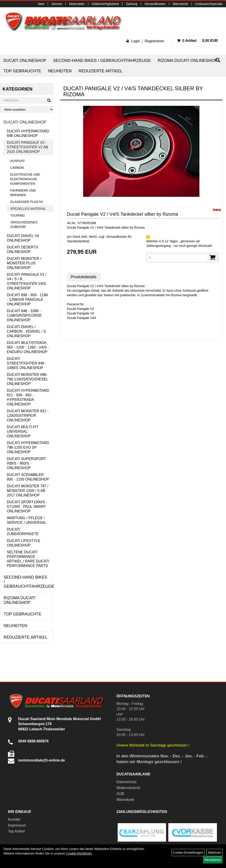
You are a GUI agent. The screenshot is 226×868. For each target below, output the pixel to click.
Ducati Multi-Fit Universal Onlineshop (23, 431)
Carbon (17, 168)
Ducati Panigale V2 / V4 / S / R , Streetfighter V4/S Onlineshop (27, 281)
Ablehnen (215, 853)
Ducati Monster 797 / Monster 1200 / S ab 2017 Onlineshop (28, 491)
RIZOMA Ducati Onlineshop (188, 61)
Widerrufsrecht (128, 788)
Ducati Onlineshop (25, 61)
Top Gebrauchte (22, 71)
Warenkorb (180, 4)
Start (41, 4)
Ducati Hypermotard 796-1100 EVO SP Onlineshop (28, 447)
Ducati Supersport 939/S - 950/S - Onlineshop (26, 463)
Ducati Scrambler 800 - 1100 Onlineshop (28, 477)
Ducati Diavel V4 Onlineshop (23, 238)
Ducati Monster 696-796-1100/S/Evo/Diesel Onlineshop (27, 379)
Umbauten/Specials (209, 4)
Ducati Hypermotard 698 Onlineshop (28, 133)
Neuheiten (60, 71)
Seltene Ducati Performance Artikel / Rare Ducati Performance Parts (28, 559)
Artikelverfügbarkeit (105, 4)
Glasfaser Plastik (27, 202)
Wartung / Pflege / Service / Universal (27, 520)
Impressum (17, 825)
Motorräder (77, 4)
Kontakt (14, 819)
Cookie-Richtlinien (79, 853)
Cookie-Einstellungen (188, 853)
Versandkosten (155, 4)
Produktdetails (84, 277)
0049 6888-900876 (33, 741)
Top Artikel (16, 831)
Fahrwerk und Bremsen (23, 193)
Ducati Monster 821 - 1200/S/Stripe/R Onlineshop (28, 416)
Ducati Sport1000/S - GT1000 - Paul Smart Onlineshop (27, 507)
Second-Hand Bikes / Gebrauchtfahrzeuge (102, 61)
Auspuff (18, 161)
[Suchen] (49, 101)
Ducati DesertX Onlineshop (22, 249)
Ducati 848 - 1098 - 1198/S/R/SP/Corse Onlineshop (24, 315)
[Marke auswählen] (27, 110)
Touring (17, 215)
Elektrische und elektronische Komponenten (25, 179)
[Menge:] (178, 258)
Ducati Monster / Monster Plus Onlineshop (24, 263)
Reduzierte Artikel (100, 71)
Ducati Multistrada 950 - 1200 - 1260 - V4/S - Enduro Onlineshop (28, 347)
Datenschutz (127, 782)
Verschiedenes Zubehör (24, 225)
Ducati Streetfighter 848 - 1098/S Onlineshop (27, 363)
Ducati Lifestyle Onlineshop (24, 543)
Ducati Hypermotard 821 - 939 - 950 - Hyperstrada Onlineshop (28, 397)
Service (57, 4)
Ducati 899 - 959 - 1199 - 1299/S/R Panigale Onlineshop (27, 300)
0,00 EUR (197, 41)
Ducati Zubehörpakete (23, 532)
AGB (120, 794)
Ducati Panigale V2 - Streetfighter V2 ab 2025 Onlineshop (27, 147)
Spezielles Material (28, 209)
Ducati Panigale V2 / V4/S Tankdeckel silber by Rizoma (123, 214)
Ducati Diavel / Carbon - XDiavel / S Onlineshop (26, 331)
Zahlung (132, 4)
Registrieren (154, 41)
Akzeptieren (213, 860)
